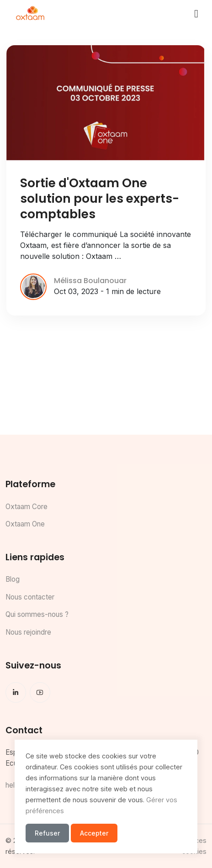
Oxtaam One (25, 524)
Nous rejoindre (28, 632)
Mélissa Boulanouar (90, 281)
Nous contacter (30, 597)
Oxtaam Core (26, 507)
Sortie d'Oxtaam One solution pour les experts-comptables (100, 199)
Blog (13, 579)
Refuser (47, 833)
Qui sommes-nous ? (37, 614)
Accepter (94, 833)
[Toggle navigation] (196, 14)
